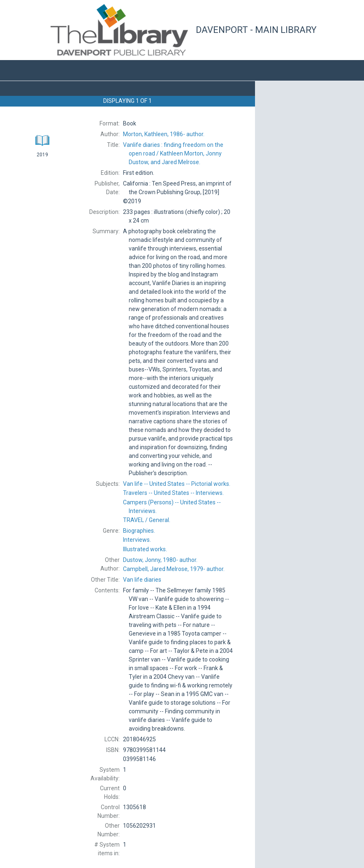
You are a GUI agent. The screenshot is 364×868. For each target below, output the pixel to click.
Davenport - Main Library (256, 30)
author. (164, 134)
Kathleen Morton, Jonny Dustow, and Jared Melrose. (173, 153)
